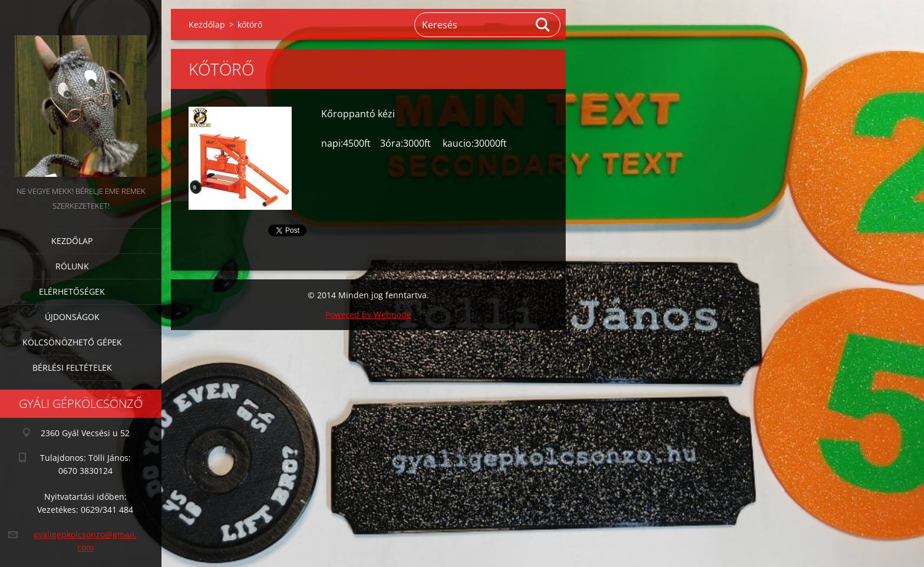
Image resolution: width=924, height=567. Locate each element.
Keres (543, 25)
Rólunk (72, 266)
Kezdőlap (72, 241)
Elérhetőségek (72, 291)
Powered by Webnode (368, 314)
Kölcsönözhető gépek (72, 342)
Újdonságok (72, 317)
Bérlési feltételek (72, 367)
